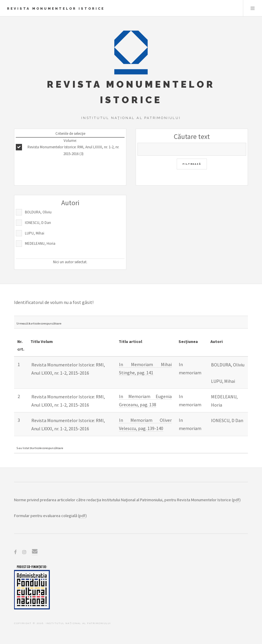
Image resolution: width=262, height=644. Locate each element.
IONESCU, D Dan (38, 223)
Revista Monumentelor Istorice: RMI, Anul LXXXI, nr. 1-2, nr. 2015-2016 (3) (73, 150)
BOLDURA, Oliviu (38, 212)
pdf (236, 500)
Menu (253, 8)
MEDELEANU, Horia (40, 243)
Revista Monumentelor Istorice (56, 9)
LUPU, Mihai (35, 233)
